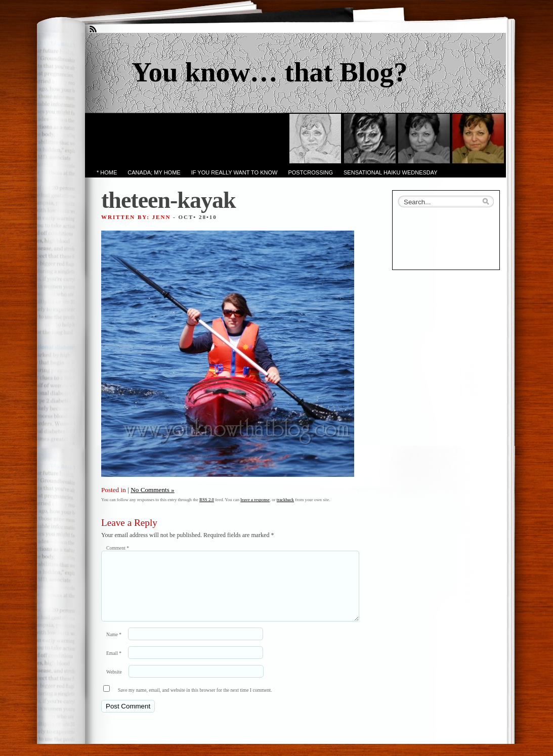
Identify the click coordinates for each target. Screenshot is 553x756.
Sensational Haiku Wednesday (391, 172)
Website (114, 684)
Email (114, 665)
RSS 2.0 (207, 500)
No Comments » (152, 490)
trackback (285, 500)
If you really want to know (235, 172)
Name (114, 647)
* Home (107, 172)
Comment (118, 548)
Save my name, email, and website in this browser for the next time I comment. (195, 702)
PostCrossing (310, 172)
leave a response (255, 500)
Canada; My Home (154, 172)
